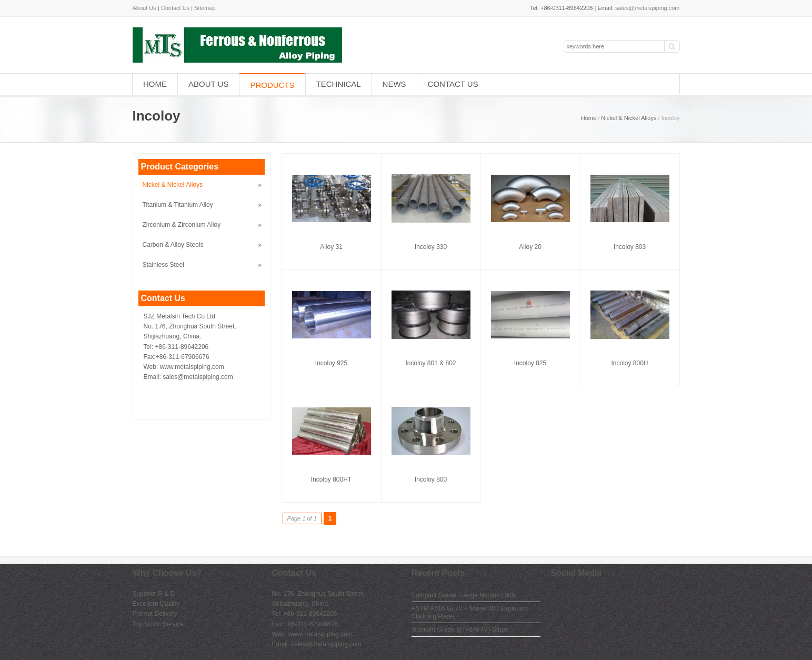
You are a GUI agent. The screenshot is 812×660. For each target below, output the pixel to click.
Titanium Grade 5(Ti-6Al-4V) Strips (460, 629)
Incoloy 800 (431, 479)
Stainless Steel (163, 265)
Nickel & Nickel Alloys (629, 118)
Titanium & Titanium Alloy (178, 205)
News (394, 84)
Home (155, 84)
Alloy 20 (530, 247)
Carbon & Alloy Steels (173, 245)
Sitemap (205, 8)
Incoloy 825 (530, 363)
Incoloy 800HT (331, 479)
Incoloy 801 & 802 (430, 363)
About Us (144, 8)
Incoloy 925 (331, 363)
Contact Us (175, 8)
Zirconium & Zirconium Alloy (182, 225)
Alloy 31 (331, 247)
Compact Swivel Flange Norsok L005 (463, 595)
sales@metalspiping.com (647, 8)
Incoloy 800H (629, 363)
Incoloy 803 (630, 247)
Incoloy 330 (431, 247)
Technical (339, 84)
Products (272, 85)
